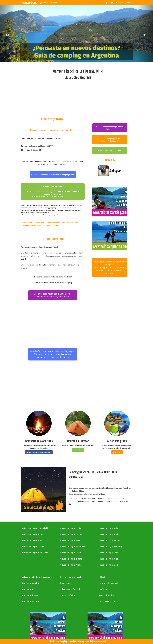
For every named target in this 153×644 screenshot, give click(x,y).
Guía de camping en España (71, 528)
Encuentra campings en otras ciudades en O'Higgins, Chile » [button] (110, 140)
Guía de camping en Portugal (71, 534)
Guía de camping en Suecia (71, 553)
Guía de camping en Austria (109, 565)
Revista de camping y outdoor (72, 577)
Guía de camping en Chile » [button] (110, 151)
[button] (39, 452)
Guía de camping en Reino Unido (73, 546)
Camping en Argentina (31, 583)
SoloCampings (29, 3)
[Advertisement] (78, 95)
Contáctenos (103, 589)
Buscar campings (67, 583)
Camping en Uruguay (30, 595)
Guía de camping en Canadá (33, 534)
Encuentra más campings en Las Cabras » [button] (110, 128)
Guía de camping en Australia (33, 546)
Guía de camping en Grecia (109, 534)
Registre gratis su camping (109, 583)
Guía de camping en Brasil (32, 540)
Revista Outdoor (124, 3)
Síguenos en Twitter (68, 595)
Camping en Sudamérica (31, 601)
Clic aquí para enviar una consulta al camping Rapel (53, 175)
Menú (54, 3)
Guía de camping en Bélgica (109, 559)
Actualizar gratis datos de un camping (37, 577)
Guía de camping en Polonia (71, 565)
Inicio (44, 3)
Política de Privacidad (107, 601)
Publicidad (103, 577)
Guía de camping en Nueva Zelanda (35, 553)
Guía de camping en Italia (108, 528)
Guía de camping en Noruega (71, 559)
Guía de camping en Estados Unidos (36, 528)
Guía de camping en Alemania (109, 540)
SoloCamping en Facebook (70, 589)
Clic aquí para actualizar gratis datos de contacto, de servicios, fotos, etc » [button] (53, 295)
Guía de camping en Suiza (70, 540)
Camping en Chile (29, 589)
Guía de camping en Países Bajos (111, 546)
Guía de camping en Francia (109, 553)
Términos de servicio (106, 595)
